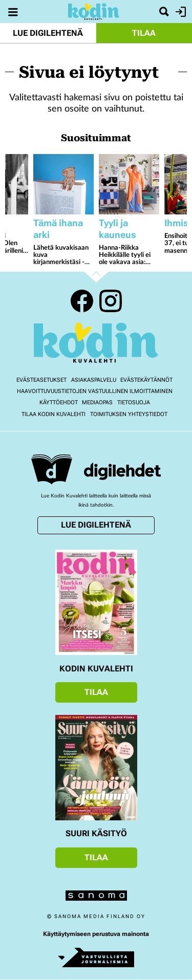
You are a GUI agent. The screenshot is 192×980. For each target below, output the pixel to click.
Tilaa (144, 33)
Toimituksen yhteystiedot (129, 414)
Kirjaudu (179, 12)
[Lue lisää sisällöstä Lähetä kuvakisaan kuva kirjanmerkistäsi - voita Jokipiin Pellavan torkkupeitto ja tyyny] (63, 184)
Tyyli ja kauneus (118, 229)
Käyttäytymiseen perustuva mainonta (96, 934)
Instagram (111, 301)
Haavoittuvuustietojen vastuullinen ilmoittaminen (95, 391)
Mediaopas (97, 402)
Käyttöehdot (59, 402)
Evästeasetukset (41, 380)
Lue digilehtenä (48, 33)
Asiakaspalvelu (94, 380)
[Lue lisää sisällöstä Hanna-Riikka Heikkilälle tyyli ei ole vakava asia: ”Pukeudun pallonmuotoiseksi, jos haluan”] (129, 184)
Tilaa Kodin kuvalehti (54, 414)
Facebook (82, 301)
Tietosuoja (134, 402)
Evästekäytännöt (146, 380)
